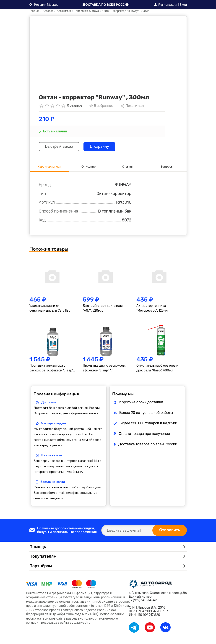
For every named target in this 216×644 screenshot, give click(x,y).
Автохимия (64, 11)
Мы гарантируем (53, 424)
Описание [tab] (88, 167)
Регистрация (168, 5)
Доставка (49, 403)
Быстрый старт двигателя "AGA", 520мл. (103, 309)
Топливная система (87, 11)
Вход (183, 5)
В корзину (103, 147)
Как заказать (52, 456)
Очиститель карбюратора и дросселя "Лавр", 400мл (157, 369)
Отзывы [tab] (128, 167)
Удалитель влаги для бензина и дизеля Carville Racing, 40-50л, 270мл (49, 309)
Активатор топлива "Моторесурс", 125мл (152, 309)
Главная (34, 11)
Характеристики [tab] (49, 167)
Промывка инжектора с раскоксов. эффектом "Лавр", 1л (52, 369)
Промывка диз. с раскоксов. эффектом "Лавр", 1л (104, 369)
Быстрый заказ (61, 147)
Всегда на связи (53, 482)
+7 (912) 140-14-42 (143, 601)
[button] (44, 5)
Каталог (48, 11)
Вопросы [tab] (167, 167)
